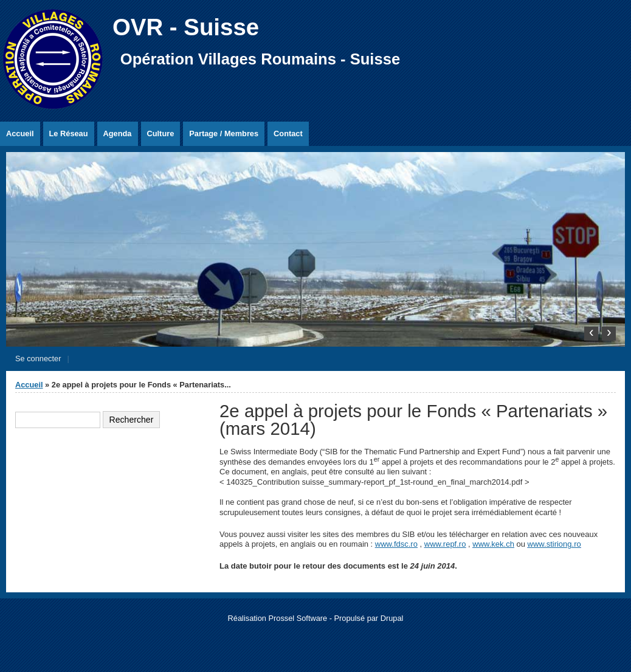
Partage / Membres (224, 133)
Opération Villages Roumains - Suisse (260, 59)
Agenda (118, 133)
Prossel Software (298, 618)
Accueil (20, 133)
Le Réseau (69, 133)
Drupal (392, 618)
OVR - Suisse (186, 27)
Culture (161, 133)
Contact (288, 133)
